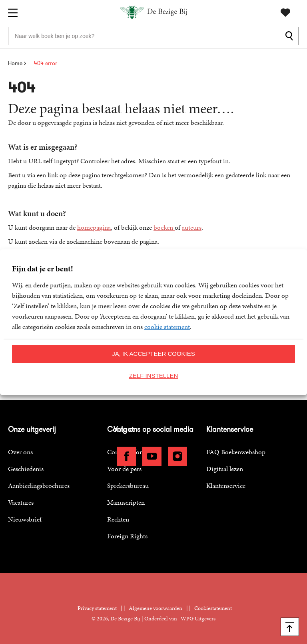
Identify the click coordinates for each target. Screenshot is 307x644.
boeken (164, 227)
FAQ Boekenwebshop (236, 452)
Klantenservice (226, 486)
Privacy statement (97, 608)
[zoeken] (291, 36)
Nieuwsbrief (25, 519)
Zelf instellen (154, 376)
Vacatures (21, 502)
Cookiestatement (213, 608)
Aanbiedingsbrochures (39, 486)
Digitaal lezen (225, 469)
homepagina (94, 227)
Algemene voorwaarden (155, 608)
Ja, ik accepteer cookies (153, 354)
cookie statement (167, 327)
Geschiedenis (26, 469)
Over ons (20, 452)
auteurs (192, 227)
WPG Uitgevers (198, 619)
